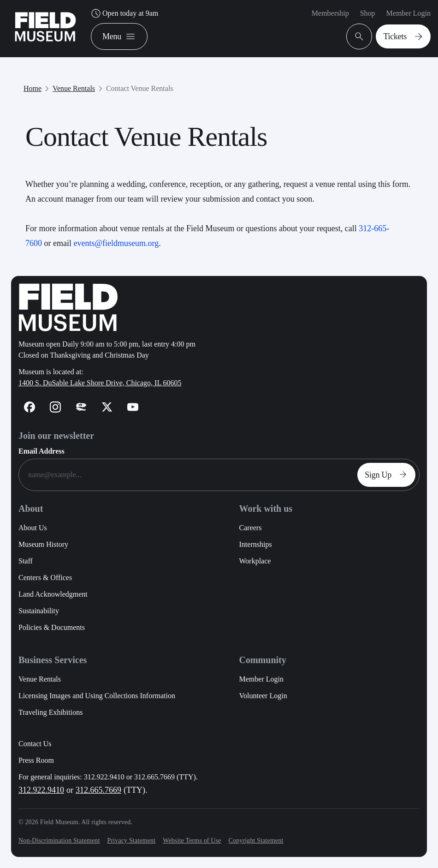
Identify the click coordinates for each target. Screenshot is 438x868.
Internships (256, 544)
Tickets (405, 36)
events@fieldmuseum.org (116, 243)
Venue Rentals (74, 88)
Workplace (255, 561)
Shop (368, 13)
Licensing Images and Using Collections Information (97, 696)
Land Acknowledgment (53, 594)
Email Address (41, 451)
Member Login (408, 13)
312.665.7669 (98, 790)
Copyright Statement (256, 841)
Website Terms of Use (192, 841)
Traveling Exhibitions (50, 712)
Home (33, 88)
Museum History (43, 544)
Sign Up (388, 475)
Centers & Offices (45, 578)
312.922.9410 (41, 790)
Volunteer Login (263, 696)
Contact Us (35, 744)
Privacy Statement (131, 841)
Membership (330, 13)
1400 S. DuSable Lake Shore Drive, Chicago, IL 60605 (100, 383)
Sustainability (39, 611)
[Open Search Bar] (359, 36)
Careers (251, 528)
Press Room (36, 760)
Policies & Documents (52, 627)
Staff (26, 561)
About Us (33, 528)
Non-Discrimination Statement (59, 841)
